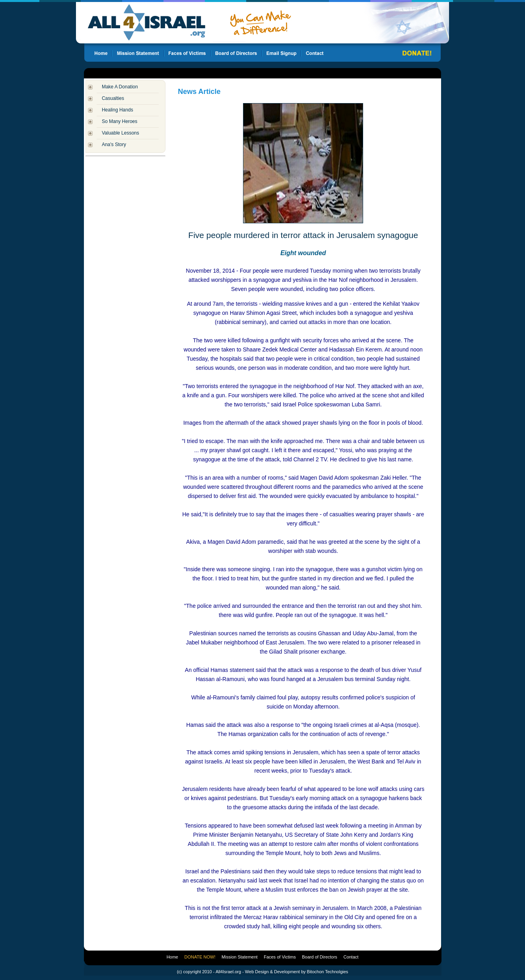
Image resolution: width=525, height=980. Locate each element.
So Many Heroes (120, 121)
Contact (351, 957)
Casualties (113, 98)
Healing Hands (118, 110)
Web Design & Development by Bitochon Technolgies (297, 972)
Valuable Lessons (121, 133)
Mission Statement (239, 957)
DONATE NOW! (200, 957)
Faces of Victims (280, 957)
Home (172, 957)
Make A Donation (120, 87)
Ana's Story (114, 144)
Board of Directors (320, 957)
